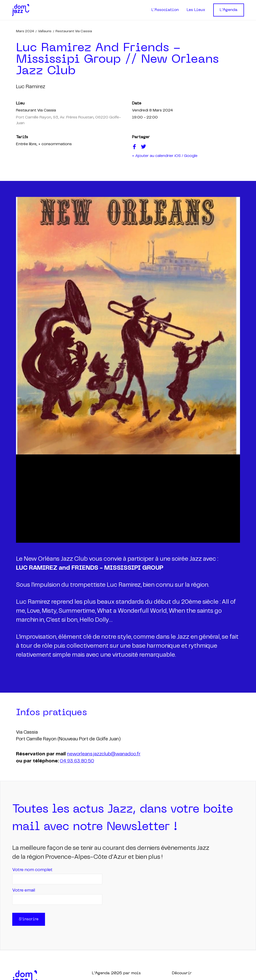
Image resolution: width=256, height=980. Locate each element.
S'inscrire (29, 919)
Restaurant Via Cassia (74, 31)
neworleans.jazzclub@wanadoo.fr (104, 754)
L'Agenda (229, 10)
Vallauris (45, 31)
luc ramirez (31, 87)
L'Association (165, 10)
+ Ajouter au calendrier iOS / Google (165, 156)
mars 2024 (25, 31)
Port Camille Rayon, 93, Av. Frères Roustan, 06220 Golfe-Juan (68, 120)
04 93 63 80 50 (77, 761)
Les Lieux (196, 10)
